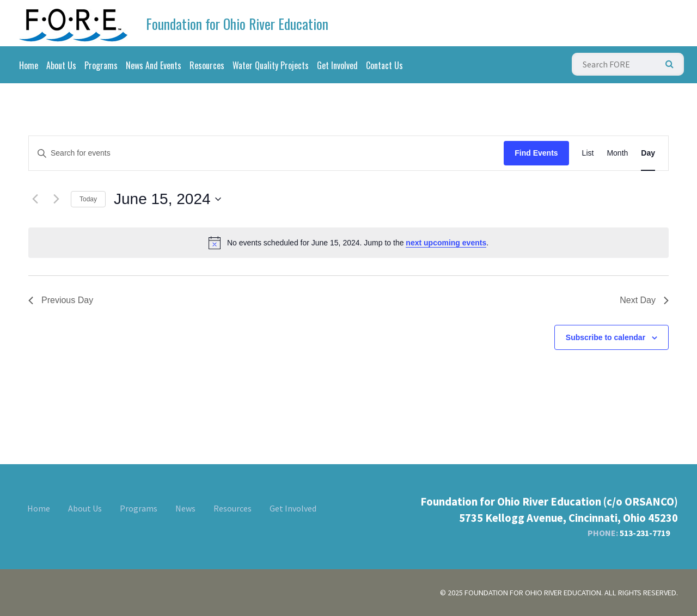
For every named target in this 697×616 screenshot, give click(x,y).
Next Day (644, 300)
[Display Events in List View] (588, 153)
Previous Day (61, 300)
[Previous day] (35, 199)
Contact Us (384, 65)
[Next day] (56, 199)
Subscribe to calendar (606, 337)
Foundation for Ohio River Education (237, 24)
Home (29, 65)
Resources (207, 65)
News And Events (154, 65)
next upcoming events (446, 243)
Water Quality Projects (271, 65)
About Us (61, 65)
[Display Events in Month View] (617, 153)
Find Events (536, 153)
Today (88, 199)
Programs (101, 65)
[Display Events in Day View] (648, 153)
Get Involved (337, 65)
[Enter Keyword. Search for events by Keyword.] (266, 153)
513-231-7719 (645, 533)
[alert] (348, 243)
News (185, 508)
